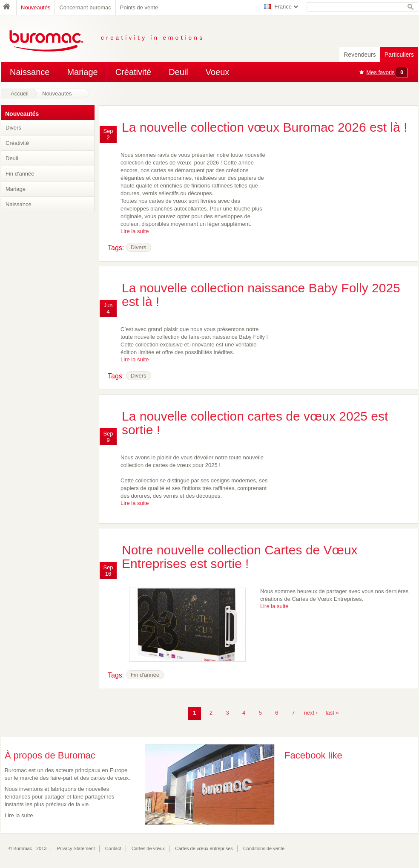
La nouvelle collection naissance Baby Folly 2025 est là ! (261, 295)
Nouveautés (36, 7)
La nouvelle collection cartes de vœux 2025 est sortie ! (255, 423)
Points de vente (139, 7)
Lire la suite (135, 231)
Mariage (82, 72)
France (283, 7)
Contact (113, 848)
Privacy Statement (76, 848)
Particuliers (399, 55)
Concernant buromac (85, 7)
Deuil (178, 72)
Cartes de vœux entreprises (204, 848)
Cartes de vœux (148, 848)
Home (9, 7)
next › (311, 713)
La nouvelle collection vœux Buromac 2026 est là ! (264, 127)
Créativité (133, 72)
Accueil (20, 94)
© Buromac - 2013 (27, 848)
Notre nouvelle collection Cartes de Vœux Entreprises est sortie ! (240, 557)
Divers (13, 128)
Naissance (30, 72)
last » (332, 713)
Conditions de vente (264, 848)
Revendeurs (360, 55)
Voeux (218, 72)
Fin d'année (20, 174)
